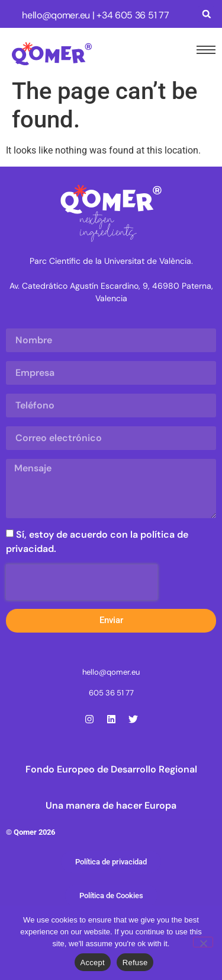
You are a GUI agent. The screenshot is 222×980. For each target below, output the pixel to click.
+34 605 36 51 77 (133, 15)
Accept (93, 963)
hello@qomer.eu (56, 15)
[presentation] (82, 582)
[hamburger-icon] (204, 50)
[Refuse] (203, 942)
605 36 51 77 (111, 693)
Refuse (135, 963)
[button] (206, 14)
